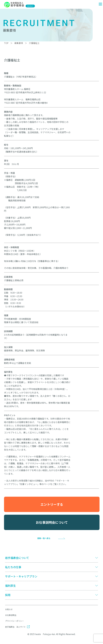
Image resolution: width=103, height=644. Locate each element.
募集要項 (19, 43)
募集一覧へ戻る (44, 538)
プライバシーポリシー (14, 621)
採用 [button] (8, 595)
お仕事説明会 (11, 615)
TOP (6, 43)
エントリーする (52, 504)
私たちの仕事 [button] (13, 567)
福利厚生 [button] (10, 586)
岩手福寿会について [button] (17, 558)
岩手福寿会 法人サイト (15, 627)
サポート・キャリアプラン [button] (21, 576)
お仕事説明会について (52, 522)
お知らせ (9, 609)
